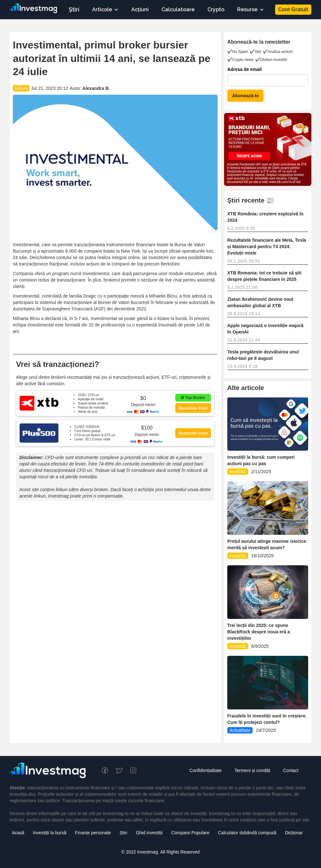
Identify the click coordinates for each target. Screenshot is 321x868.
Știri (74, 9)
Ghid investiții (149, 833)
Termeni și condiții (252, 770)
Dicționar (294, 833)
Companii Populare (190, 833)
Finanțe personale (93, 833)
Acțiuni (140, 9)
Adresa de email (244, 69)
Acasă (18, 833)
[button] (105, 10)
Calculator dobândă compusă (247, 833)
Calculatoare (178, 9)
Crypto (216, 9)
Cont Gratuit (293, 9)
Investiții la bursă (49, 833)
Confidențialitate (205, 770)
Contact (291, 770)
